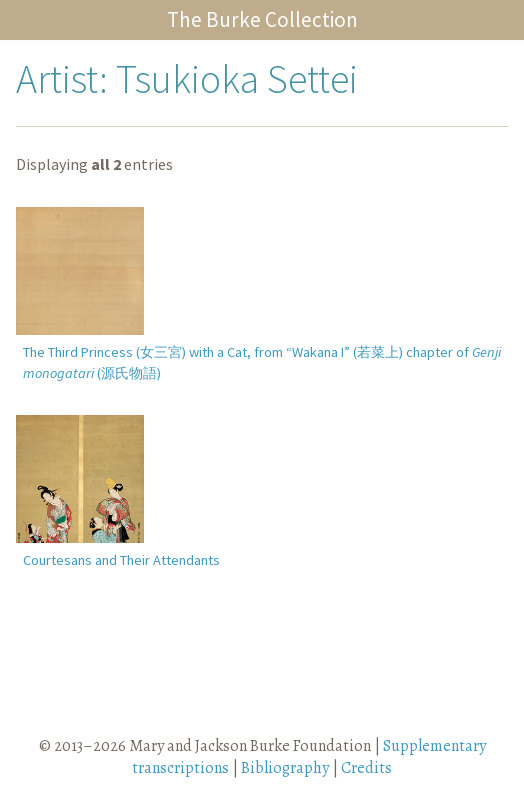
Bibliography (285, 768)
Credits (366, 768)
